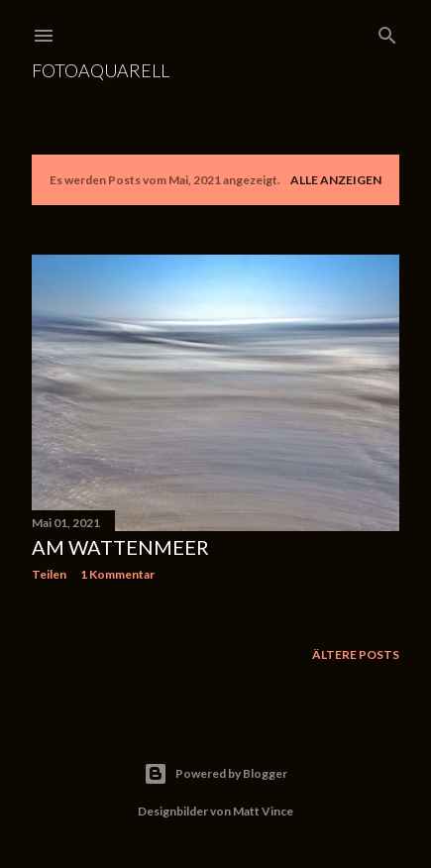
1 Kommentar (117, 574)
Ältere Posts (356, 654)
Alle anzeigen (336, 180)
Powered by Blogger (215, 774)
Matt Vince (263, 811)
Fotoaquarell (101, 70)
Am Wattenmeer (120, 547)
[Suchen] (387, 31)
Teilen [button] (49, 574)
